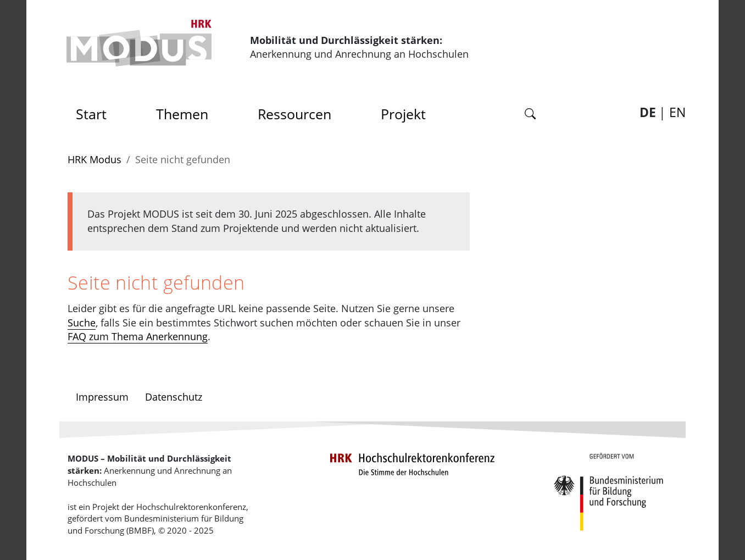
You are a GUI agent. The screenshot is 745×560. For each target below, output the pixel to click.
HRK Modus (94, 159)
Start (95, 111)
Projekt (403, 114)
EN (677, 112)
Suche (82, 323)
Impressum (102, 397)
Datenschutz (174, 397)
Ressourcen (294, 114)
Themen (182, 114)
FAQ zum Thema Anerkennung (138, 336)
